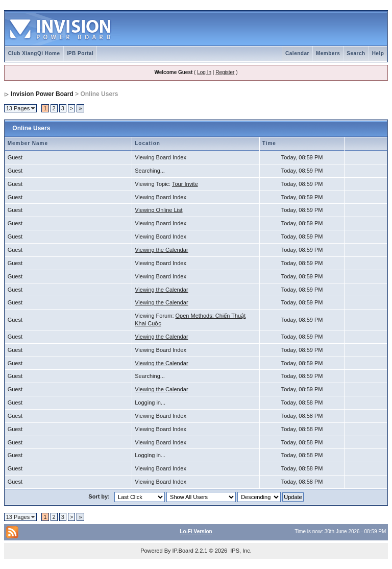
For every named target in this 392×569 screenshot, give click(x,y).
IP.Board (183, 551)
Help (378, 53)
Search (356, 53)
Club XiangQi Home (34, 53)
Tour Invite (185, 184)
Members (328, 53)
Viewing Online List (158, 210)
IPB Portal (80, 53)
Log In (204, 72)
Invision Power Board (42, 94)
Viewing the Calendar (161, 250)
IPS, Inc (240, 551)
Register (225, 72)
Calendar (297, 53)
